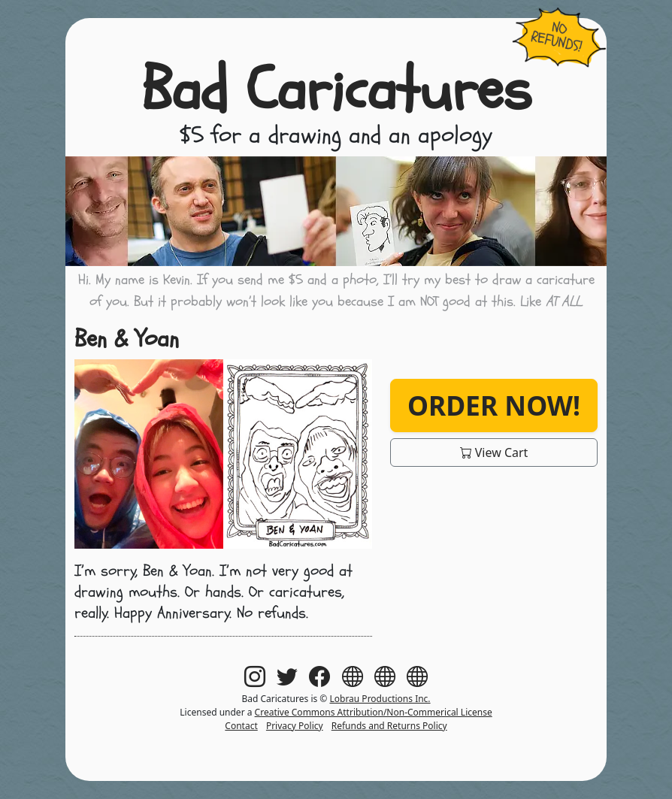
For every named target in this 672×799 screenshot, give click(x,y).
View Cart (494, 452)
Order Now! (494, 405)
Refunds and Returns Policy (389, 726)
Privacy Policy (295, 726)
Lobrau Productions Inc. (380, 699)
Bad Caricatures (336, 90)
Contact (241, 726)
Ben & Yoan (127, 339)
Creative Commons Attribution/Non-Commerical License (374, 712)
